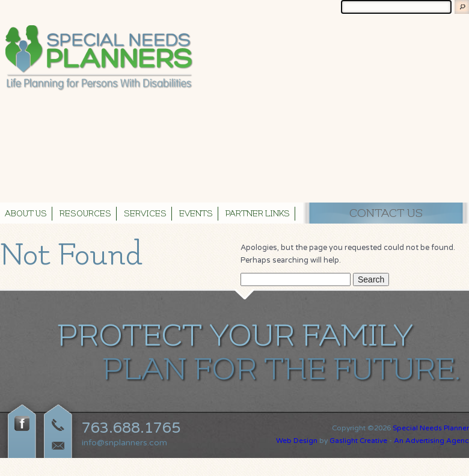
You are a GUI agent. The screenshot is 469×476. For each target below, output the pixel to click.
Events (196, 214)
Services (145, 214)
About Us (26, 214)
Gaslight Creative (358, 441)
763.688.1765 (131, 428)
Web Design (297, 441)
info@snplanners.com (124, 443)
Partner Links (258, 214)
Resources (85, 214)
